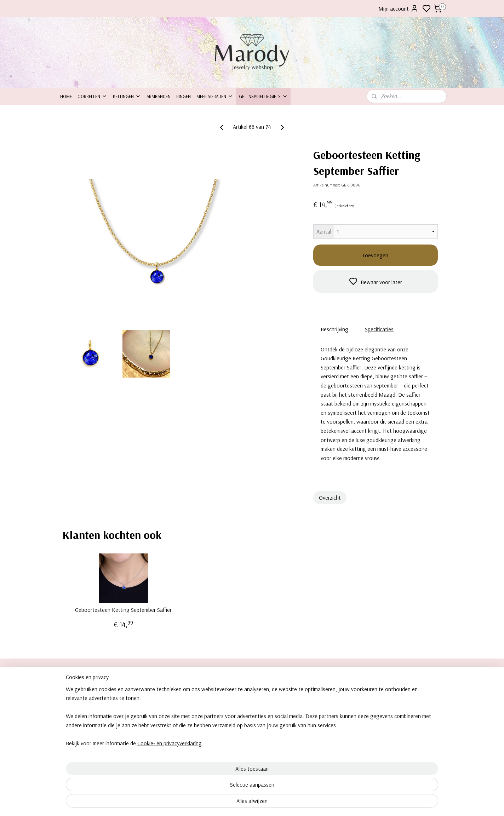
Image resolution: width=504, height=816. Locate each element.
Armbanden (159, 96)
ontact (70, 698)
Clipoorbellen (385, 690)
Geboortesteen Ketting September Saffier (123, 610)
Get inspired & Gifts (263, 96)
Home (66, 96)
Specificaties (379, 329)
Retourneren (73, 714)
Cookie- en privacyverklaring (161, 803)
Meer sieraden (215, 96)
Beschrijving (334, 329)
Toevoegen (375, 255)
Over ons (70, 690)
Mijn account (399, 8)
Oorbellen (92, 96)
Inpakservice (73, 706)
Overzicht (330, 498)
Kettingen (127, 96)
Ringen (184, 96)
